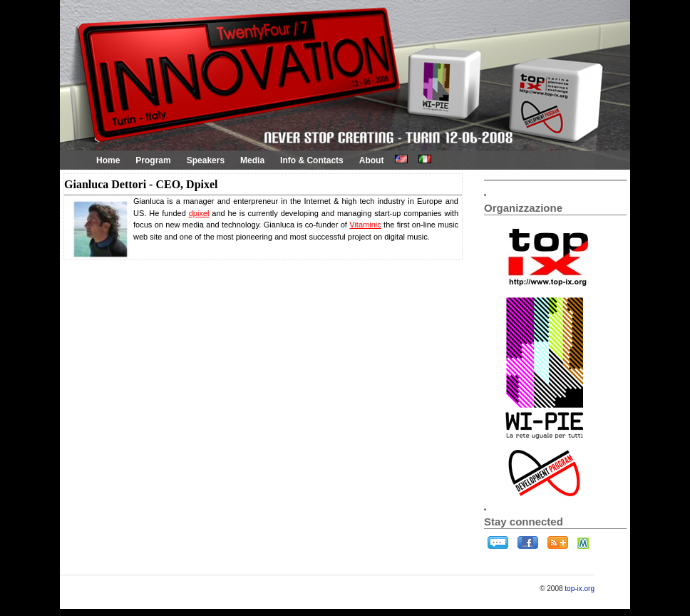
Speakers (206, 160)
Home (108, 160)
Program (153, 160)
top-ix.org (580, 589)
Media (252, 160)
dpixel (199, 213)
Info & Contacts (312, 160)
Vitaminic (365, 225)
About (372, 160)
